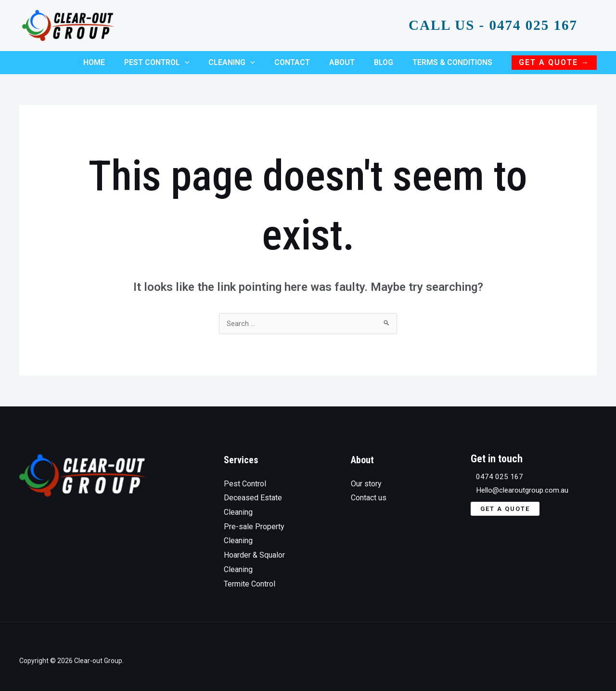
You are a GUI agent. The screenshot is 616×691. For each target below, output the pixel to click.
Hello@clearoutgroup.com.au (519, 483)
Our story (366, 476)
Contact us (369, 489)
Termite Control (250, 576)
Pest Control (245, 476)
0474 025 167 (494, 469)
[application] (206, 58)
